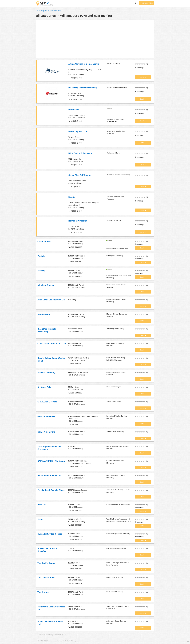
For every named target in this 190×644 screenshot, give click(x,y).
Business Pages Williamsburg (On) (55, 635)
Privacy (73, 641)
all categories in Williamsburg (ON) (49, 11)
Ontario (40, 635)
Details (142, 77)
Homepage (139, 68)
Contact (67, 641)
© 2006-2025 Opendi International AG (51, 641)
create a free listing (146, 3)
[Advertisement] (95, 39)
